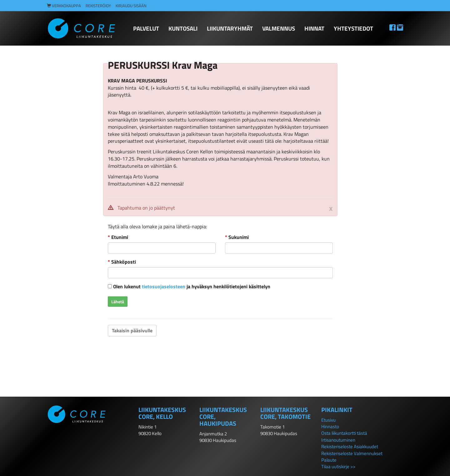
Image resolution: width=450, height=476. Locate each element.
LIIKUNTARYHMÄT (230, 28)
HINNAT (314, 28)
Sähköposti (122, 262)
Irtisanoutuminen (338, 440)
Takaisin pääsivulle (132, 330)
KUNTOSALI (183, 28)
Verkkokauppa (64, 6)
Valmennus (279, 28)
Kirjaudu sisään (131, 6)
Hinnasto (330, 426)
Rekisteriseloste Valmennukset (352, 453)
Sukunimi (237, 237)
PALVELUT (146, 28)
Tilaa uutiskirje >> (338, 466)
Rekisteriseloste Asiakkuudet (350, 446)
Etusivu (328, 420)
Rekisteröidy (98, 6)
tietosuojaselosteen (164, 286)
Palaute (329, 460)
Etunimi (118, 237)
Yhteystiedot (353, 28)
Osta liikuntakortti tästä (344, 433)
